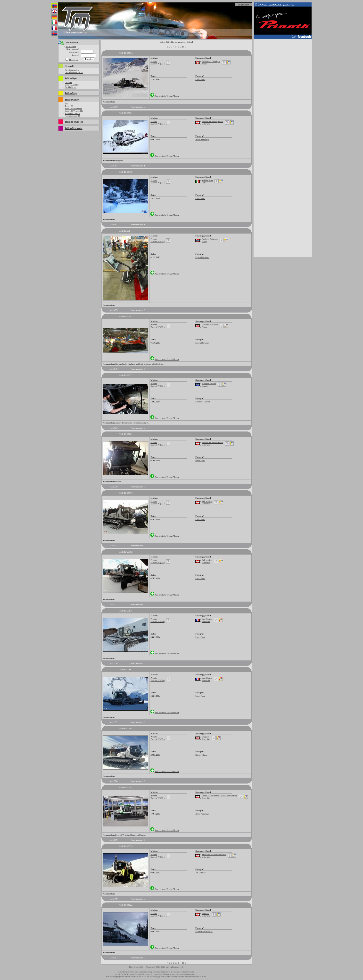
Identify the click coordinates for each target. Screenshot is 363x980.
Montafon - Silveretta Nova (214, 855)
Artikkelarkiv (70, 87)
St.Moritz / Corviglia (211, 61)
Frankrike (206, 621)
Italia (204, 183)
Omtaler (68, 82)
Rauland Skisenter (210, 239)
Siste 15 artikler (72, 85)
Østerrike (206, 124)
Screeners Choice (72, 113)
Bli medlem (71, 47)
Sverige (205, 386)
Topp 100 (69, 106)
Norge (205, 242)
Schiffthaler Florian (204, 932)
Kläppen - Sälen (209, 384)
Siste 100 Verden (74, 111)
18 (183, 47)
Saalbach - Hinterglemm (213, 121)
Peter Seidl (200, 461)
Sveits (205, 64)
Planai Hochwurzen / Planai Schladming (219, 796)
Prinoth (154, 61)
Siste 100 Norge (73, 109)
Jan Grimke (200, 873)
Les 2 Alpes (207, 619)
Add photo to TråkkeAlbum (167, 96)
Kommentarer (72, 116)
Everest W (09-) (157, 64)
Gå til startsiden (72, 70)
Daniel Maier (201, 755)
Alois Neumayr (202, 140)
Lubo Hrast (200, 79)
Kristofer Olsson (203, 402)
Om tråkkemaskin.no (74, 72)
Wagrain (206, 737)
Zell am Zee (207, 501)
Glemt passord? (72, 49)
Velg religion (243, 5)
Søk (66, 104)
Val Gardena (207, 180)
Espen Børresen (202, 257)
